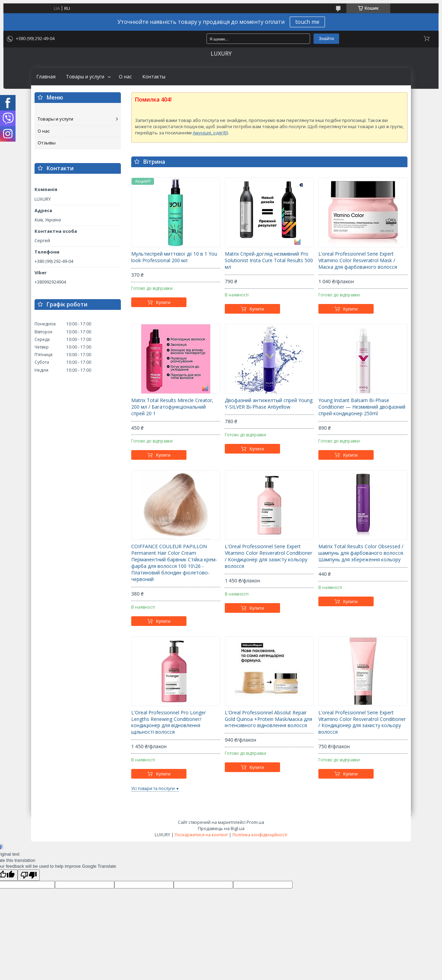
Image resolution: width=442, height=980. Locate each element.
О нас (125, 77)
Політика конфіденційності (260, 835)
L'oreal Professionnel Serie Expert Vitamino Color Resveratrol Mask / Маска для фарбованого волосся (358, 260)
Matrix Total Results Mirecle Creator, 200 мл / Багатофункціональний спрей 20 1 (172, 407)
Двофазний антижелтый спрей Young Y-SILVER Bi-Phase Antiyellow (269, 404)
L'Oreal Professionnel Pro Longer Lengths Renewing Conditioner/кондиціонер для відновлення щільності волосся (169, 722)
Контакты (154, 77)
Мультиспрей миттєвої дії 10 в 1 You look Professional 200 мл (174, 257)
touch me (307, 22)
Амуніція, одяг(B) (210, 133)
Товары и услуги (85, 77)
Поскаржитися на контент (201, 835)
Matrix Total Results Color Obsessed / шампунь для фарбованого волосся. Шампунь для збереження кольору (361, 553)
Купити (163, 302)
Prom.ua (255, 822)
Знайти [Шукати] (326, 39)
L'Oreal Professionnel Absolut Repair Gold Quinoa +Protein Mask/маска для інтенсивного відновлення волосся (268, 719)
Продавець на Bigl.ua (221, 828)
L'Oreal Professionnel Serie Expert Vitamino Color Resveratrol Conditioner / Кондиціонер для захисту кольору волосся (268, 556)
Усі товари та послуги (153, 788)
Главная (46, 77)
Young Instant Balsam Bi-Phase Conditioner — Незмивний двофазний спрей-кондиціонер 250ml (362, 407)
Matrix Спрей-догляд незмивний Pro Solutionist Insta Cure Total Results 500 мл (269, 260)
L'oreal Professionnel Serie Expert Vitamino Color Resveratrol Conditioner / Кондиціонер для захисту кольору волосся (362, 722)
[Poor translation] (29, 875)
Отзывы (47, 143)
